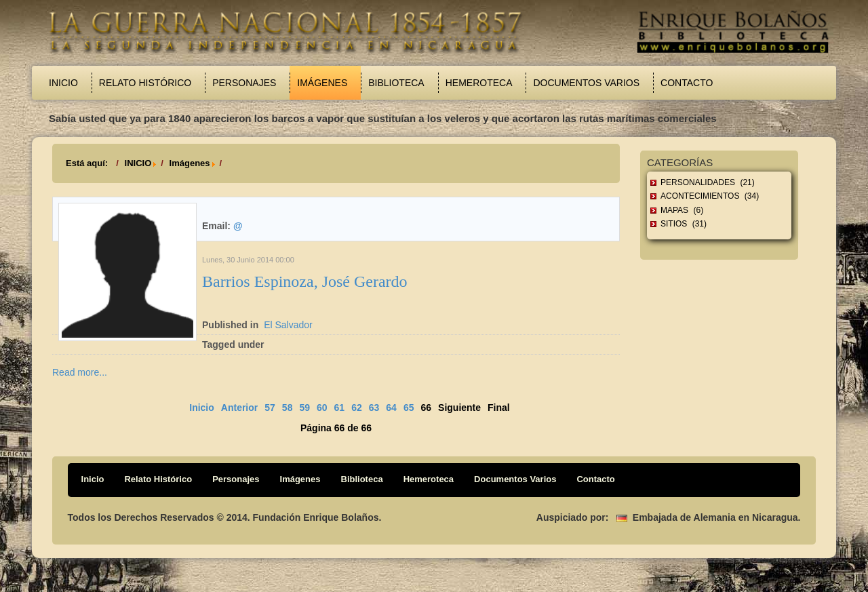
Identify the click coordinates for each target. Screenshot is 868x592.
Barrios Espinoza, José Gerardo (305, 281)
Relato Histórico (145, 83)
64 (391, 408)
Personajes (244, 83)
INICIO (138, 163)
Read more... (80, 372)
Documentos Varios (586, 83)
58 (288, 408)
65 (409, 408)
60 (322, 408)
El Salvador (288, 325)
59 (304, 408)
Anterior (239, 408)
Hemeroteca (479, 83)
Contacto (687, 83)
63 (374, 408)
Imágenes (322, 83)
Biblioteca (396, 83)
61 (340, 408)
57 (270, 408)
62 (357, 408)
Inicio (63, 83)
